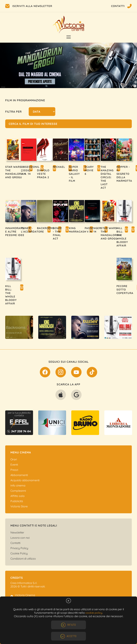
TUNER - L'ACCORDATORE (33, 230)
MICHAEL (59, 167)
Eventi (14, 465)
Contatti (15, 543)
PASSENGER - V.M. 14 (93, 230)
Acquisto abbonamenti (25, 480)
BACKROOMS (46, 228)
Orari (14, 459)
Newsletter (17, 532)
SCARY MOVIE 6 (89, 170)
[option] (68, 65)
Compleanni (18, 491)
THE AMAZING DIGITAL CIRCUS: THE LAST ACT (107, 177)
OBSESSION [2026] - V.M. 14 (29, 170)
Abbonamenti (19, 475)
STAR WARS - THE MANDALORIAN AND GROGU (16, 172)
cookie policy (94, 613)
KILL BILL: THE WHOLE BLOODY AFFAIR (122, 237)
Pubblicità (17, 501)
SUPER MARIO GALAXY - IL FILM (74, 174)
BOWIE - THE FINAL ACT (57, 233)
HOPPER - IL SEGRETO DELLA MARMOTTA (124, 174)
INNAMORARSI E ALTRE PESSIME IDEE (15, 232)
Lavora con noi (20, 538)
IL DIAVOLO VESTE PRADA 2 (43, 172)
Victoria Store (19, 506)
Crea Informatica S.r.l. (24, 583)
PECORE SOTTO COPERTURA (125, 290)
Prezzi (14, 470)
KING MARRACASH (78, 230)
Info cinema (18, 485)
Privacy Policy (19, 548)
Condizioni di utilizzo (23, 559)
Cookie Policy (19, 553)
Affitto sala (17, 496)
